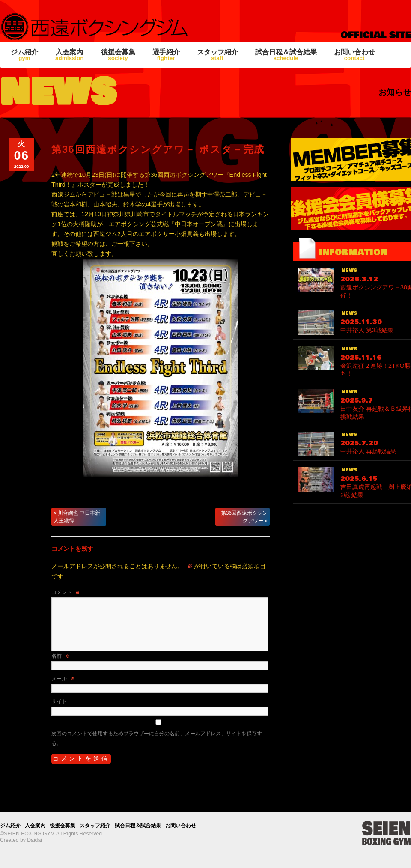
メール (63, 679)
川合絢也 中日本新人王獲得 (77, 517)
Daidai (34, 840)
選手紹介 (166, 55)
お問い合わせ (354, 55)
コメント (66, 592)
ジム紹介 (24, 55)
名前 (60, 656)
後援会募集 (118, 55)
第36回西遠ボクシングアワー (244, 517)
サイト (59, 701)
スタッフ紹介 (217, 55)
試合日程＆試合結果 (286, 55)
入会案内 (70, 55)
